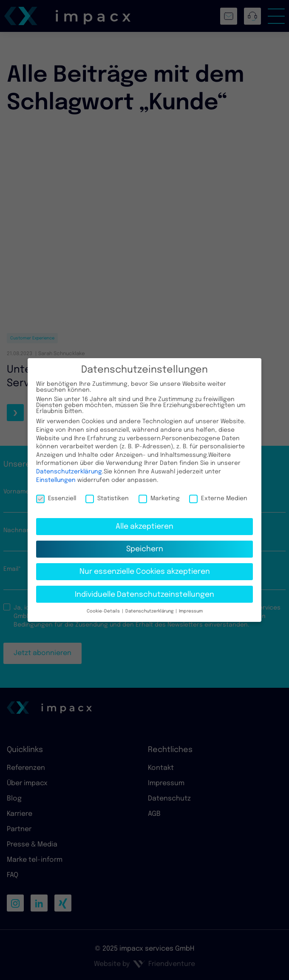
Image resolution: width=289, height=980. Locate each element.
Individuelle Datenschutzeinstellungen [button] (144, 588)
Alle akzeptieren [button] (144, 520)
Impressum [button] (190, 605)
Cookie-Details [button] (104, 605)
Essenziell (56, 492)
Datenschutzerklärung (69, 465)
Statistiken (107, 492)
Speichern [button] (145, 543)
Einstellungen (56, 473)
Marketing (159, 492)
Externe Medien (218, 492)
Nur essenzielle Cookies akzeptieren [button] (145, 565)
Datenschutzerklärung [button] (149, 605)
